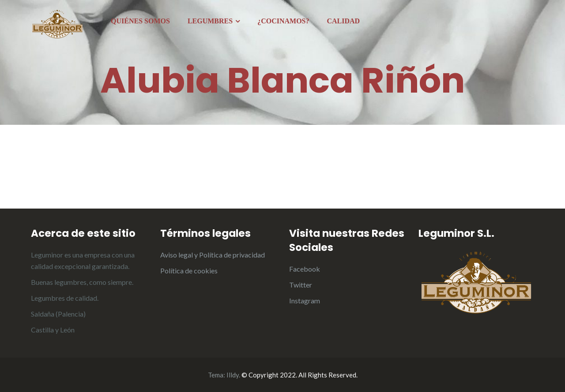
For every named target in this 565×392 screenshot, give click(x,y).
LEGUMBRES (210, 21)
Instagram (305, 301)
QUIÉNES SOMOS (140, 21)
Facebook (305, 269)
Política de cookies (189, 271)
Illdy (233, 375)
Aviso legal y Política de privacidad (213, 255)
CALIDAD (343, 21)
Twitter (301, 285)
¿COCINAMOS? (283, 21)
